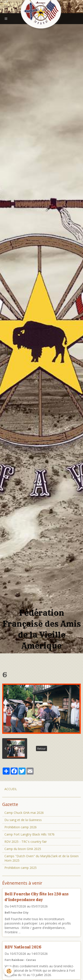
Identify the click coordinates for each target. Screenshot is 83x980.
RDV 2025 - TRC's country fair (26, 842)
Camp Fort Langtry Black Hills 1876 (29, 834)
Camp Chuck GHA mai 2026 (24, 813)
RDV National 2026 (23, 947)
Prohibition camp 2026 (21, 827)
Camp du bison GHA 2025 (23, 849)
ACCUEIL (11, 789)
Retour (41, 748)
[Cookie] (9, 971)
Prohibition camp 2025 (21, 868)
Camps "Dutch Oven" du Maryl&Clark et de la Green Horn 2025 (41, 858)
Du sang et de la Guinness (23, 820)
